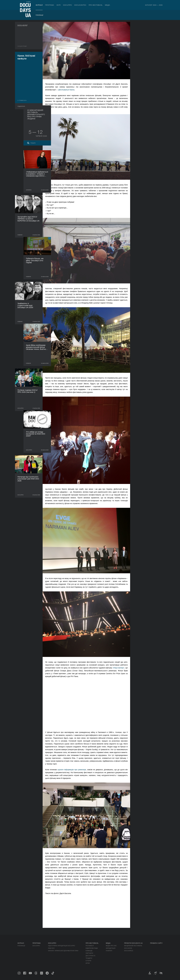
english (28, 2)
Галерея (109, 951)
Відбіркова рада (92, 948)
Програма (50, 5)
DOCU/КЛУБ (128, 948)
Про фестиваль (96, 5)
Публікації (39, 15)
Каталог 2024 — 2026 (154, 5)
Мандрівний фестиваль (133, 946)
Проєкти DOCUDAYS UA (133, 943)
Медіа (107, 5)
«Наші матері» (121, 668)
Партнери (89, 953)
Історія (88, 961)
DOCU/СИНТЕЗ (80, 5)
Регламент (90, 946)
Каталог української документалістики (63, 951)
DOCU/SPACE (129, 951)
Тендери (89, 958)
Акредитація (111, 948)
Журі (59, 5)
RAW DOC (51, 948)
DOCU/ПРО (67, 5)
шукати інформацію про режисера (74, 770)
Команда (89, 951)
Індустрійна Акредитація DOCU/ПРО (62, 946)
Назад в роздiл (22, 46)
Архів (88, 963)
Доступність (90, 956)
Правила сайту (156, 943)
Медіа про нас (111, 946)
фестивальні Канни (69, 90)
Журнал (39, 5)
